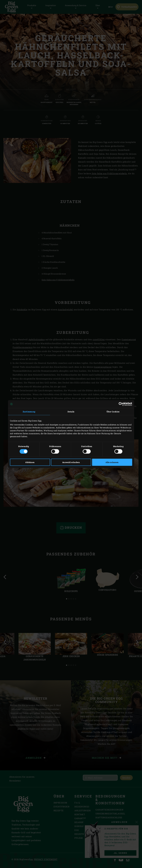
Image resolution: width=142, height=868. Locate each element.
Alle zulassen (112, 462)
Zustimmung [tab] (29, 411)
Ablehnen (30, 462)
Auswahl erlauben (71, 462)
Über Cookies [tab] (113, 411)
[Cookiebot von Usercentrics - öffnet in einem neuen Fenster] (120, 404)
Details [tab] (71, 411)
